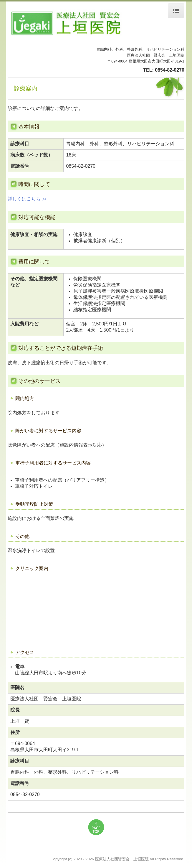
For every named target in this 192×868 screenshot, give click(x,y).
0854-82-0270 (170, 70)
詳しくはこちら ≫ (27, 199)
